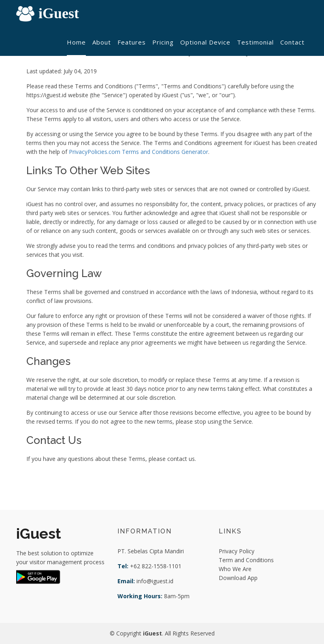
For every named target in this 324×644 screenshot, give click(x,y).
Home (76, 42)
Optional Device (205, 42)
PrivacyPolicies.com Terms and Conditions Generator (139, 152)
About (102, 42)
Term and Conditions (246, 560)
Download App (238, 578)
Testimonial (255, 42)
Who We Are (235, 569)
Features (132, 42)
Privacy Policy (237, 551)
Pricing (163, 42)
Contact (292, 42)
